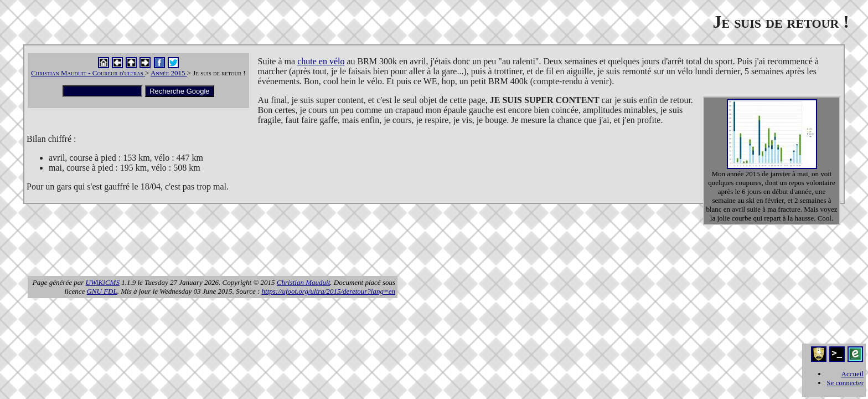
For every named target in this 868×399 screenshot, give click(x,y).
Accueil (852, 374)
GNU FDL (102, 291)
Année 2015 (169, 73)
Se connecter (845, 383)
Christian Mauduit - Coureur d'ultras (88, 73)
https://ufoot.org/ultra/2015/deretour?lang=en (329, 291)
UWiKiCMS (103, 282)
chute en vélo (321, 61)
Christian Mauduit (303, 282)
